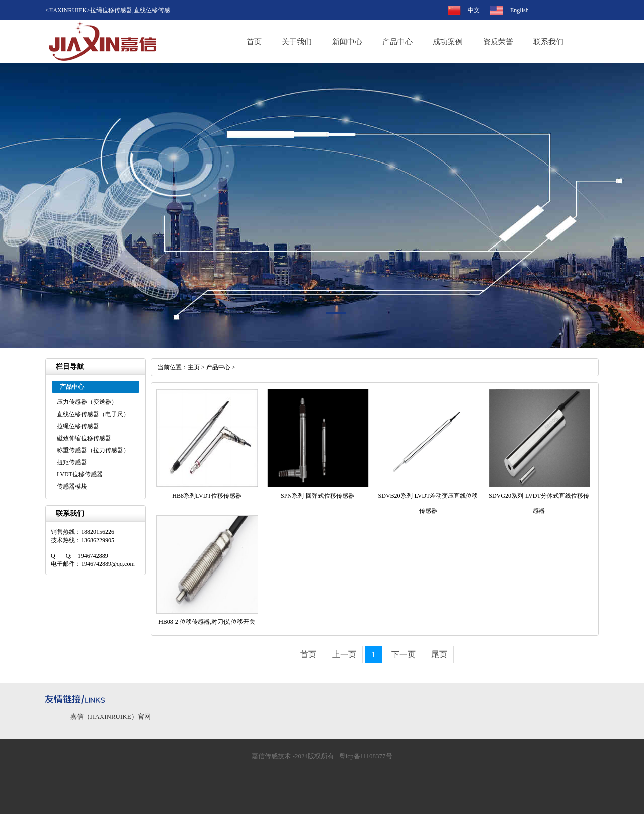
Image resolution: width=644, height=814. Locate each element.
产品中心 (397, 42)
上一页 (344, 654)
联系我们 (548, 42)
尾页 (439, 654)
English (519, 10)
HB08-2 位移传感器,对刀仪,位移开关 (207, 622)
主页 (194, 367)
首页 (254, 42)
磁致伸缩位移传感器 (84, 438)
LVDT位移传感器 (80, 474)
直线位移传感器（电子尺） (93, 414)
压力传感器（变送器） (87, 402)
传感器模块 (72, 486)
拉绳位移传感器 (78, 426)
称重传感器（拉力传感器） (93, 450)
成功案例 (448, 42)
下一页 (404, 654)
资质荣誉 (498, 42)
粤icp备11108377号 (366, 756)
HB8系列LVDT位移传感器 (207, 496)
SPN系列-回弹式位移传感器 (317, 496)
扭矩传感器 (72, 462)
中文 (474, 10)
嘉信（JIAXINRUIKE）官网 (111, 717)
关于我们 (297, 42)
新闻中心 (347, 42)
